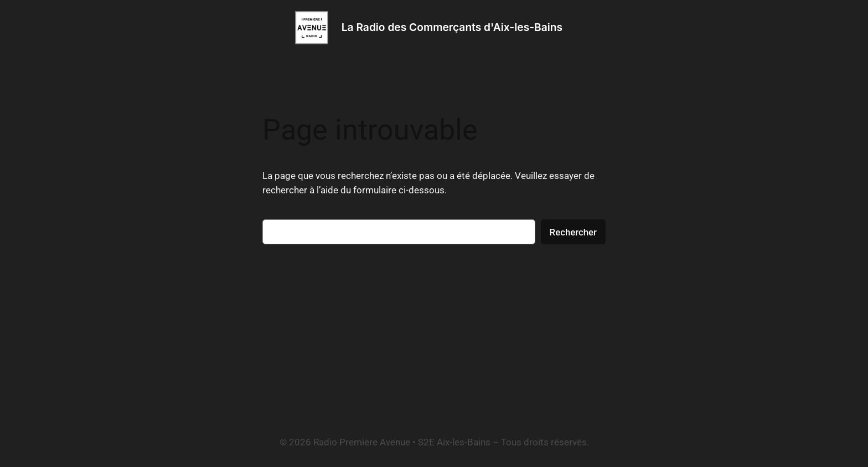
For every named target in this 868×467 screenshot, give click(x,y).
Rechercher (573, 232)
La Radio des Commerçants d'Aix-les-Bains (452, 27)
